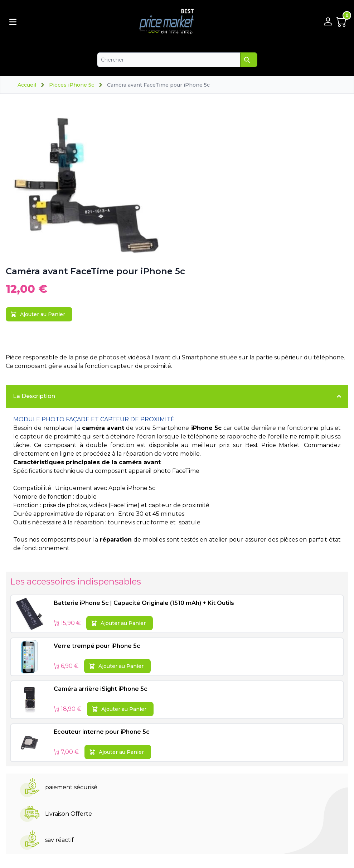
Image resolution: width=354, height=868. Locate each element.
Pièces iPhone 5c (72, 85)
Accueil (27, 85)
